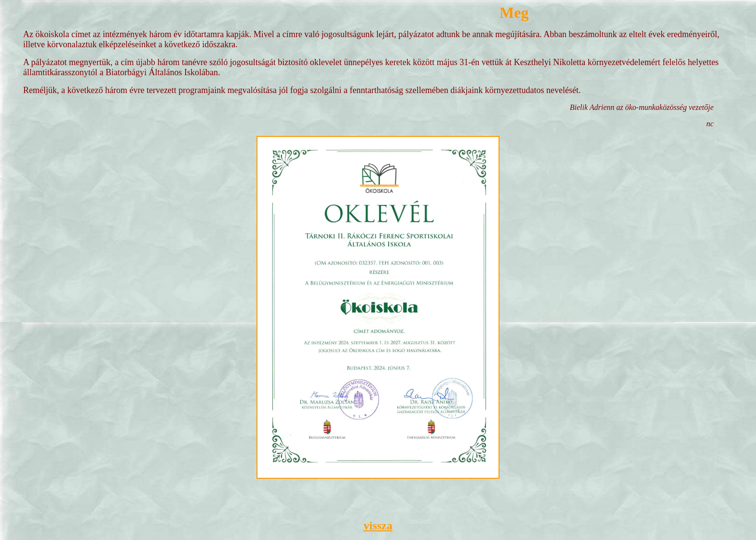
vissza (378, 526)
